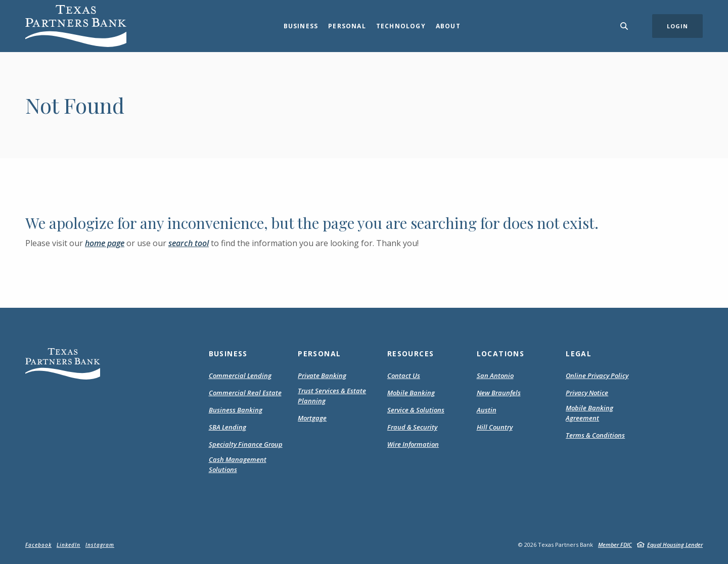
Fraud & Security (412, 427)
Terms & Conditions (595, 436)
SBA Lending (227, 427)
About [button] (448, 26)
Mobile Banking (411, 393)
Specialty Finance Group (246, 444)
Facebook (38, 545)
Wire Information (413, 444)
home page (105, 243)
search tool (189, 243)
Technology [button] (401, 26)
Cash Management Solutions (238, 464)
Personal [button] (347, 26)
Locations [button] (501, 354)
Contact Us (404, 375)
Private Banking (322, 375)
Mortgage (312, 418)
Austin (487, 410)
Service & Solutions (416, 410)
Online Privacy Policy (597, 376)
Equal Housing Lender (675, 545)
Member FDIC (615, 545)
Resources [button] (411, 354)
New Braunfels (499, 393)
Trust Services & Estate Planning (332, 396)
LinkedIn (69, 545)
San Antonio (495, 375)
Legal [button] (579, 354)
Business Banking (236, 410)
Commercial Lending (240, 375)
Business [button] (301, 26)
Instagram (100, 545)
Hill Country (495, 427)
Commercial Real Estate (245, 393)
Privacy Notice (587, 393)
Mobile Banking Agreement (595, 413)
